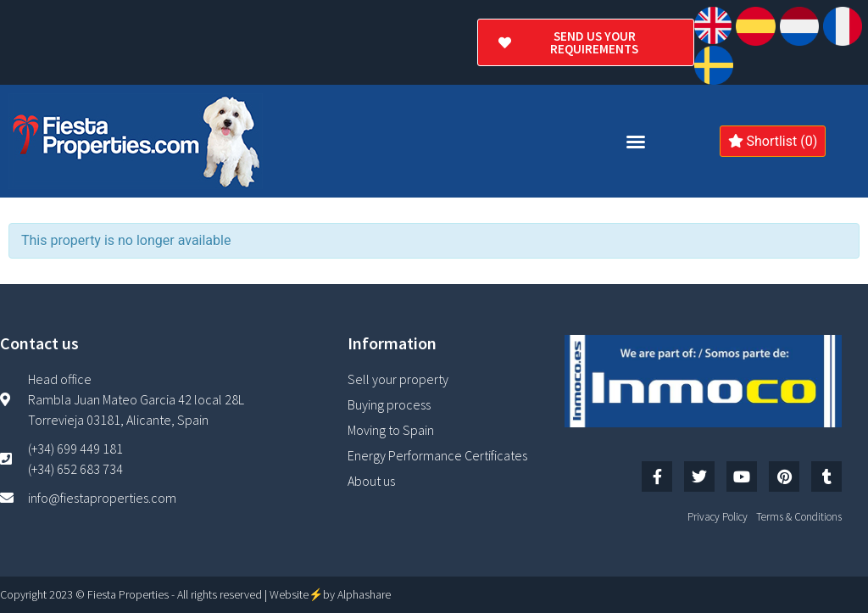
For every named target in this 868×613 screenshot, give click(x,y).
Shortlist (773, 141)
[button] (636, 142)
